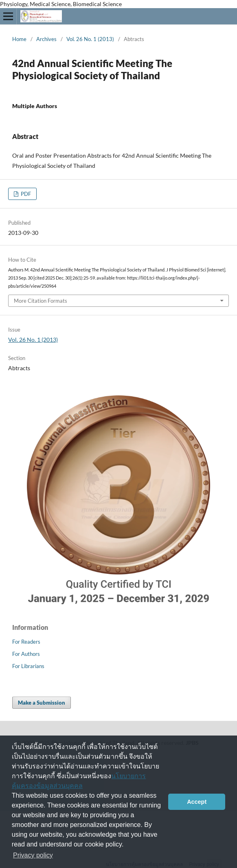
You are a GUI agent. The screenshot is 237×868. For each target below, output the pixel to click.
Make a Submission (42, 703)
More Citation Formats (41, 301)
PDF (25, 194)
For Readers (26, 642)
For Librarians (28, 666)
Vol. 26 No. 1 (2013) (90, 39)
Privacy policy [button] (33, 855)
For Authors (26, 654)
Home (19, 39)
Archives (46, 39)
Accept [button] (197, 802)
